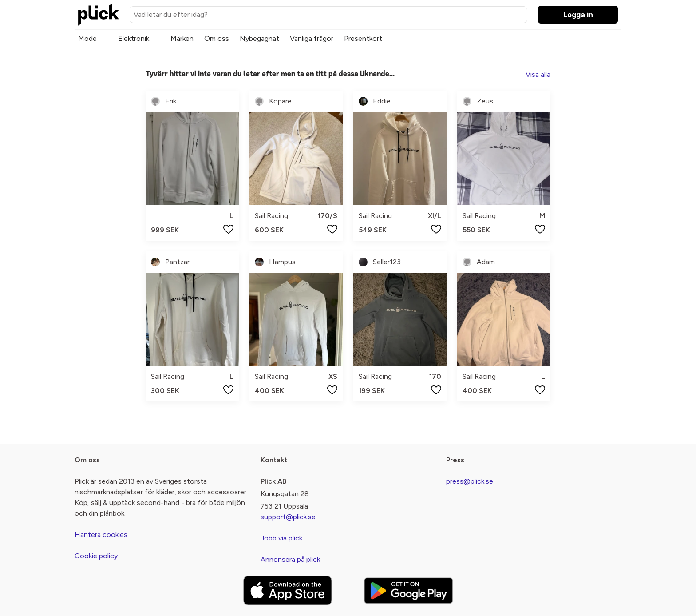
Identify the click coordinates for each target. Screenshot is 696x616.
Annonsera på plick (290, 559)
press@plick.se (470, 481)
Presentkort (363, 38)
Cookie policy (96, 556)
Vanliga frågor (312, 38)
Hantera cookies (101, 535)
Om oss (217, 38)
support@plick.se (288, 517)
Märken (182, 38)
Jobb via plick (281, 538)
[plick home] (99, 15)
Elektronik (134, 38)
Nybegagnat (259, 38)
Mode (87, 38)
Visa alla (538, 74)
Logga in (578, 15)
